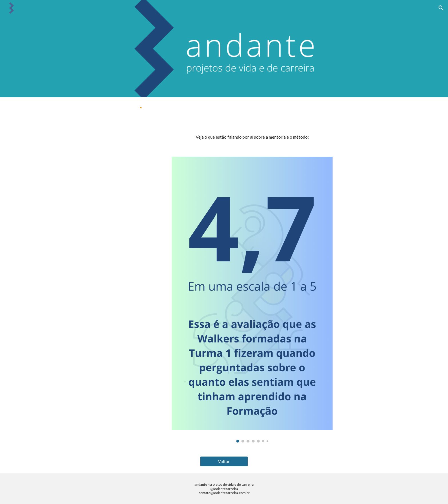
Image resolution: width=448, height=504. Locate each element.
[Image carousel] (252, 300)
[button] (441, 8)
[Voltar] (224, 461)
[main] (252, 137)
